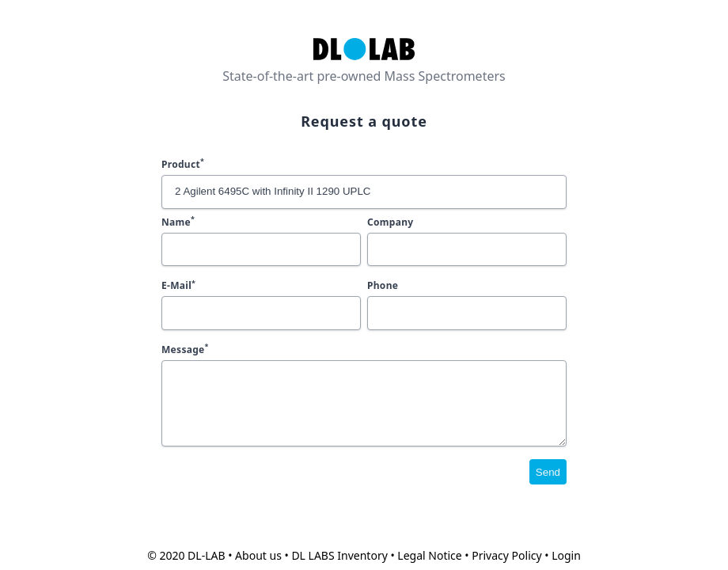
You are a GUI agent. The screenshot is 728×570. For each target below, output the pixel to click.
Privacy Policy (506, 555)
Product (183, 164)
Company (390, 222)
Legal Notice (429, 555)
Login (566, 555)
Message (185, 350)
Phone (383, 285)
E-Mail (178, 285)
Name (178, 222)
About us (258, 555)
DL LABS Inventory (339, 555)
